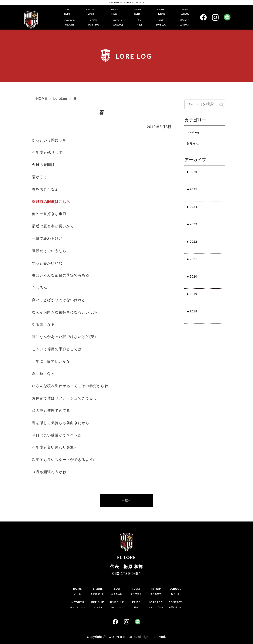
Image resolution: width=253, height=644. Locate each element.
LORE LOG (161, 23)
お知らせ (193, 143)
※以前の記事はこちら (51, 202)
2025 (192, 189)
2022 (192, 242)
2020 (192, 276)
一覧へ (126, 500)
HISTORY (161, 12)
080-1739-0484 (126, 574)
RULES (137, 12)
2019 (192, 294)
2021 (192, 259)
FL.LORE (91, 12)
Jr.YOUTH (69, 23)
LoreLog (60, 99)
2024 (192, 207)
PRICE (140, 23)
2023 (192, 224)
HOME (67, 12)
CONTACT (184, 23)
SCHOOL (185, 12)
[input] (205, 104)
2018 (192, 311)
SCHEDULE (118, 23)
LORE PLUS (94, 23)
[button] (222, 105)
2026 (192, 172)
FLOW (114, 12)
